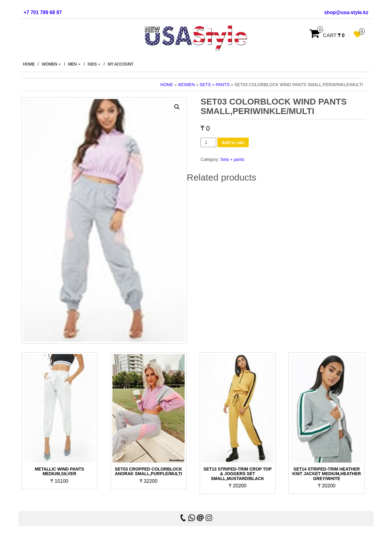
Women (51, 64)
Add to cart (233, 143)
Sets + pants (215, 85)
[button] (177, 107)
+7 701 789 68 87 (43, 12)
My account (120, 64)
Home (29, 64)
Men (74, 64)
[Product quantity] (208, 142)
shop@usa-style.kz (346, 12)
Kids (94, 64)
